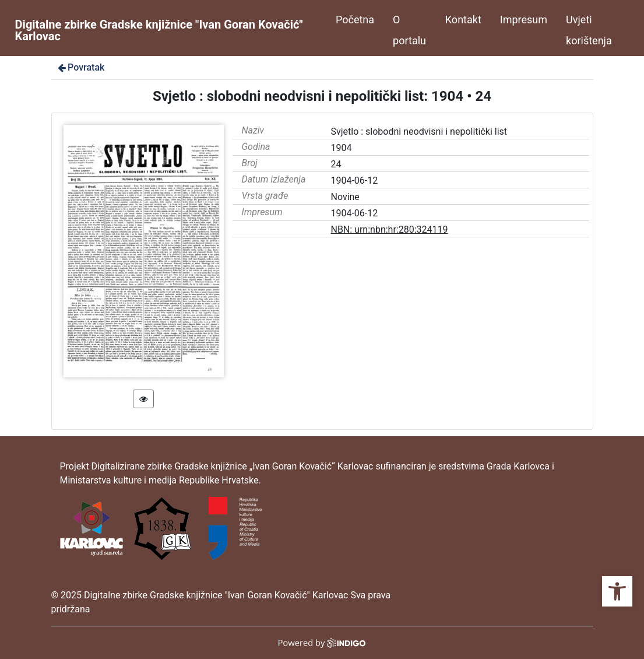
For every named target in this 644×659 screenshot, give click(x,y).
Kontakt (463, 20)
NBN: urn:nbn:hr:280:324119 (389, 229)
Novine (345, 197)
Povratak (80, 67)
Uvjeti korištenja (589, 30)
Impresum (524, 20)
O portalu (409, 30)
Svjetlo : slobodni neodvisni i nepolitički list (419, 132)
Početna (355, 20)
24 (336, 164)
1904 (341, 148)
